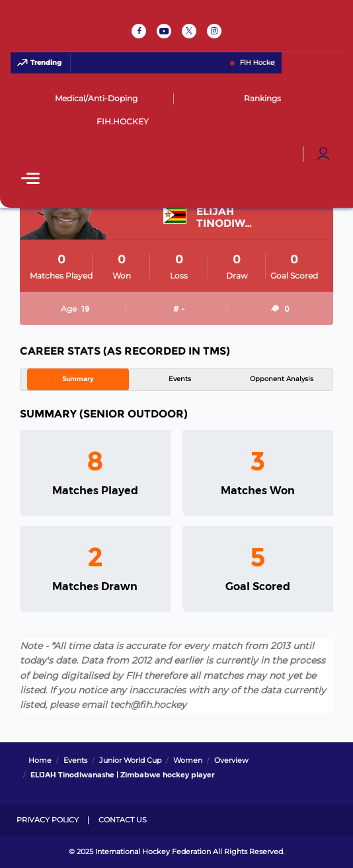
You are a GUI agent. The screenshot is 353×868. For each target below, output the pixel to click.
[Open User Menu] (323, 154)
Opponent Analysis (282, 379)
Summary (78, 379)
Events (180, 379)
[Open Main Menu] (30, 180)
